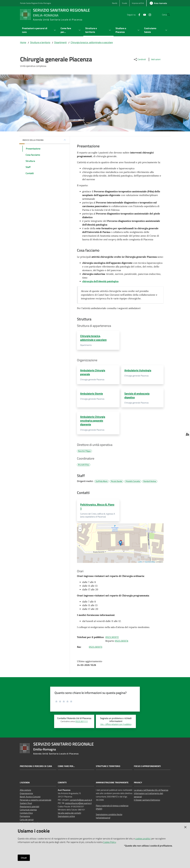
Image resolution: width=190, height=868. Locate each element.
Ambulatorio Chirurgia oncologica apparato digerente (93, 421)
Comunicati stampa (28, 811)
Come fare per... (66, 768)
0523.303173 (96, 648)
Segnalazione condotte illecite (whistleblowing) (109, 818)
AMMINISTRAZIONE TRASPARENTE (112, 784)
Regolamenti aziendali (30, 808)
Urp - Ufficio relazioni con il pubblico (116, 726)
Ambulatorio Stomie (92, 394)
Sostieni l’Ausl (26, 805)
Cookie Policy (110, 842)
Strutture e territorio (40, 42)
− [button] (80, 531)
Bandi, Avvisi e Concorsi (30, 798)
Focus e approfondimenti (147, 768)
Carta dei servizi (27, 821)
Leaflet (140, 563)
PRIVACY (138, 784)
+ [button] (80, 528)
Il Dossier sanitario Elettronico (147, 801)
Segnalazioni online (66, 818)
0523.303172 (112, 639)
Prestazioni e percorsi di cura (36, 768)
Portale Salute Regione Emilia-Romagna (35, 3)
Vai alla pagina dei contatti (69, 814)
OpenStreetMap (150, 563)
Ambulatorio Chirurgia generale (93, 372)
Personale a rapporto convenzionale (36, 801)
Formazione (25, 818)
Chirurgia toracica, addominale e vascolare (92, 42)
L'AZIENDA (25, 784)
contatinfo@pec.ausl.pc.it (81, 801)
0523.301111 (82, 723)
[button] (167, 15)
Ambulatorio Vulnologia (138, 371)
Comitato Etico (26, 814)
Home (23, 42)
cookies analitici (143, 839)
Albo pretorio (25, 792)
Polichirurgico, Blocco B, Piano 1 (97, 508)
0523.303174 (122, 642)
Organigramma (26, 795)
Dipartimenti (60, 42)
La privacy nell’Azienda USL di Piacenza (151, 792)
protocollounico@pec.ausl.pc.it (78, 805)
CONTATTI (62, 784)
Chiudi (24, 858)
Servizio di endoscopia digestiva (137, 396)
